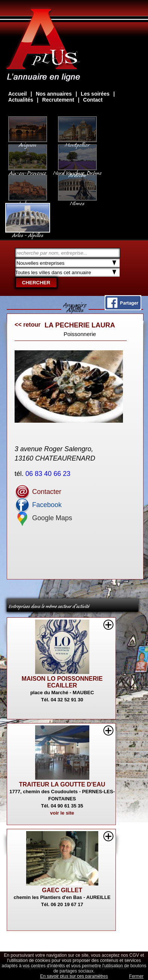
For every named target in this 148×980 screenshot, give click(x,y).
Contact (93, 100)
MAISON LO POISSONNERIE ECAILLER (62, 682)
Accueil (18, 94)
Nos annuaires (54, 94)
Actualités (21, 100)
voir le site (62, 813)
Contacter (38, 492)
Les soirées (95, 94)
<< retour (27, 325)
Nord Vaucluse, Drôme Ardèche (77, 170)
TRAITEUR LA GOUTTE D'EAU (62, 784)
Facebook (38, 505)
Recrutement (58, 100)
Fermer (136, 976)
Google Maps (43, 518)
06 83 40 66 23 (49, 474)
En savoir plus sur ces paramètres (74, 976)
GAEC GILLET (62, 890)
